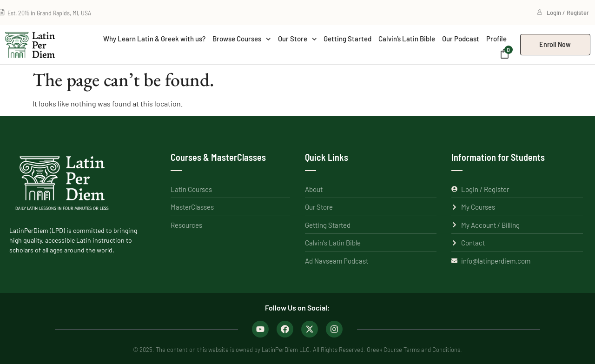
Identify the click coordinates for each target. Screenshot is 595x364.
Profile (496, 39)
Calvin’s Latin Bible (407, 39)
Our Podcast (461, 39)
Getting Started (347, 39)
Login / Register (563, 13)
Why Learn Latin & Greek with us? (154, 39)
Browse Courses (242, 39)
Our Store (297, 39)
